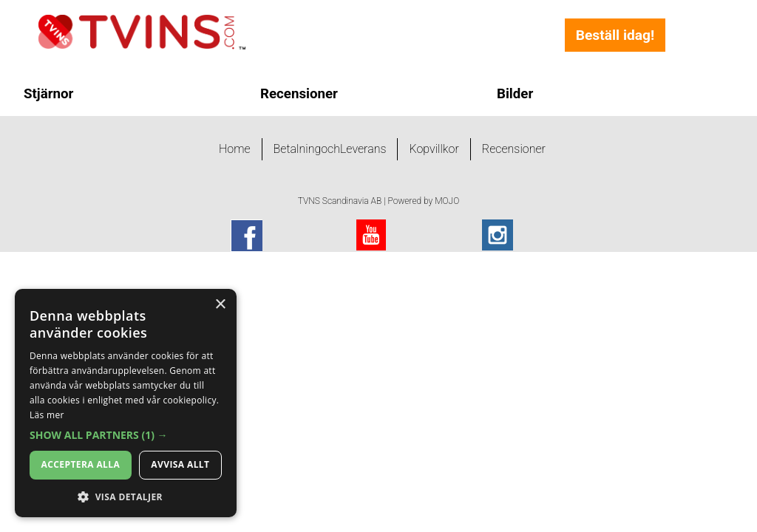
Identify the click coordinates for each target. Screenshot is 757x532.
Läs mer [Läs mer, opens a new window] (47, 415)
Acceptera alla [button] (81, 464)
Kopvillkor (434, 149)
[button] (126, 436)
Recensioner (514, 149)
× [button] (220, 305)
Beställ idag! (615, 35)
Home (235, 149)
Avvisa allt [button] (180, 464)
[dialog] (126, 403)
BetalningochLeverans (330, 149)
